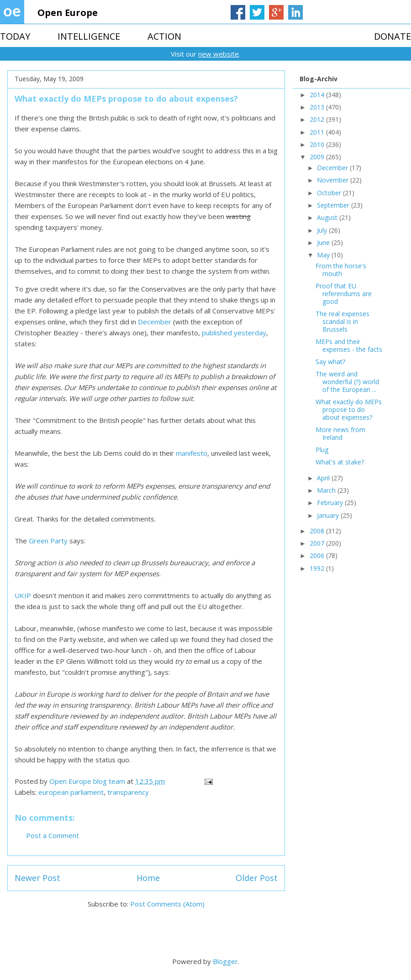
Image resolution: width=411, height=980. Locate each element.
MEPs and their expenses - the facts (349, 345)
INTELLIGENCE (89, 36)
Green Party (48, 541)
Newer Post (37, 878)
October (330, 193)
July (323, 230)
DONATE (393, 36)
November (334, 180)
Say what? (330, 362)
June (324, 242)
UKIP (23, 595)
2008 (318, 531)
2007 (318, 543)
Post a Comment (53, 835)
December (155, 322)
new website (219, 54)
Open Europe (68, 13)
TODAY (15, 36)
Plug (322, 450)
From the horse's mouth (341, 270)
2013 (318, 107)
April (324, 478)
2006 (318, 555)
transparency (128, 792)
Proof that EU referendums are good (344, 294)
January (329, 515)
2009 (318, 157)
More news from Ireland (340, 433)
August (328, 217)
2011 (318, 132)
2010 (318, 144)
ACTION (164, 36)
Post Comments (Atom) (167, 904)
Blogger (225, 961)
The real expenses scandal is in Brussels (342, 321)
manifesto (192, 453)
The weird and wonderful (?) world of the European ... (347, 382)
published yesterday (234, 333)
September (334, 205)
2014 (318, 95)
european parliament (71, 792)
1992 (318, 568)
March (327, 490)
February (331, 503)
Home (148, 878)
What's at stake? (340, 462)
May (324, 255)
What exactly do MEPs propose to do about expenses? (349, 409)
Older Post (257, 878)
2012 (318, 119)
